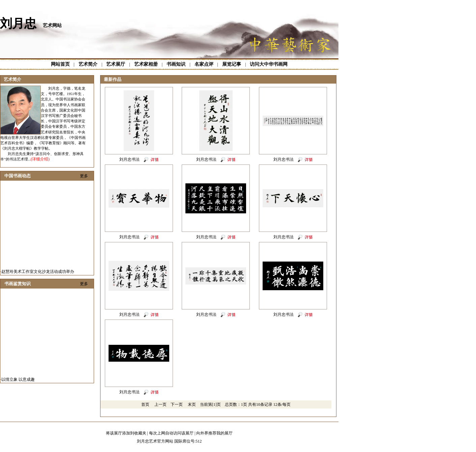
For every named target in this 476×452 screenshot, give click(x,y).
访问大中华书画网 (269, 64)
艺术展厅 (116, 64)
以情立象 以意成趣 (18, 381)
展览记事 (232, 64)
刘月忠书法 (129, 159)
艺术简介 (88, 64)
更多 (84, 176)
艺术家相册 (146, 64)
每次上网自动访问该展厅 (171, 433)
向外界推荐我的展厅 (214, 433)
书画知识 (176, 64)
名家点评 (204, 64)
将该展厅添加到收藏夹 (126, 433)
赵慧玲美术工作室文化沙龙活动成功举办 (38, 273)
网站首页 (60, 64)
